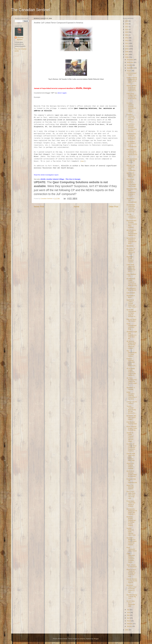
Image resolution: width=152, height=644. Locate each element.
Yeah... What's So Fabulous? (132, 566)
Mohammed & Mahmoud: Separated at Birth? (131, 241)
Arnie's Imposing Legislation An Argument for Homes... (132, 80)
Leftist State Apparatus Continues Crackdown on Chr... (131, 268)
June (129, 612)
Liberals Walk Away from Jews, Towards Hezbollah (131, 457)
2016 (127, 29)
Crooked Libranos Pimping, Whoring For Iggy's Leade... (131, 107)
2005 (127, 630)
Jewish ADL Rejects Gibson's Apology (130, 466)
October (130, 65)
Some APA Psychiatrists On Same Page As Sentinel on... (132, 313)
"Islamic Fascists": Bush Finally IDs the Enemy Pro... (131, 410)
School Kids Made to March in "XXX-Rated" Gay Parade (131, 183)
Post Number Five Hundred (132, 423)
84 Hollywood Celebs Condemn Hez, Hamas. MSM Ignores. (132, 282)
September (131, 68)
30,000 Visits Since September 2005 (131, 604)
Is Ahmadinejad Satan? (131, 74)
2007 (127, 54)
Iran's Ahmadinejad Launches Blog (132, 326)
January (130, 626)
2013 (127, 38)
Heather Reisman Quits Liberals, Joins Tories (131, 532)
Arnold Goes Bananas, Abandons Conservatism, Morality (132, 127)
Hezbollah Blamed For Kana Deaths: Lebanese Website (132, 541)
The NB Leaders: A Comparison (131, 216)
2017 (127, 27)
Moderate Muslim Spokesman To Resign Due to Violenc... (131, 521)
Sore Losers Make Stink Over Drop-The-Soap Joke (131, 495)
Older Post (114, 207)
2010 (127, 46)
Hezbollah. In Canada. (131, 388)
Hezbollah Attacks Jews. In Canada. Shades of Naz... (132, 589)
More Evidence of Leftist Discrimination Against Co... (132, 233)
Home (76, 207)
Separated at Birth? (131, 296)
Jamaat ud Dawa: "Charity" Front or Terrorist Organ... (130, 437)
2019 (127, 24)
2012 (127, 40)
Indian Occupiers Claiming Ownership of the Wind (132, 396)
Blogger (96, 639)
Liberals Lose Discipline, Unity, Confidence (131, 168)
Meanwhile (130, 246)
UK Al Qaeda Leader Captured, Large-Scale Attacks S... (131, 372)
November (130, 62)
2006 (127, 57)
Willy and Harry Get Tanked (131, 320)
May (128, 615)
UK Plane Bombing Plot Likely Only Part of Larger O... (132, 381)
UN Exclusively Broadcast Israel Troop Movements (131, 136)
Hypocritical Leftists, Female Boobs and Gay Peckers (131, 303)
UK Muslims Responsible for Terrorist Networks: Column (131, 345)
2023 (127, 21)
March (129, 621)
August (129, 71)
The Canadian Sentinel (30, 10)
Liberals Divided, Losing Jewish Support (132, 581)
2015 (127, 32)
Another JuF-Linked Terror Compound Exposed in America (132, 447)
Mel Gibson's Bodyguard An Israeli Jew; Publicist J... (132, 512)
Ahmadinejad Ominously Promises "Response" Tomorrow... (131, 208)
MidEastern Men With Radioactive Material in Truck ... (132, 192)
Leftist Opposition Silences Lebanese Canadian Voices (131, 558)
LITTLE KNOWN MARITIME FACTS (132, 161)
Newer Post (39, 207)
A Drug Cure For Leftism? (132, 403)
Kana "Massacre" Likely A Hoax (132, 549)
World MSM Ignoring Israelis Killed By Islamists (132, 474)
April (129, 618)
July (128, 610)
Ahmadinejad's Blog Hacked (131, 289)
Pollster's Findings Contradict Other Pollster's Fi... (132, 362)
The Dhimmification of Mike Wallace (132, 353)
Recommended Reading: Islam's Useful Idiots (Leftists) (132, 224)
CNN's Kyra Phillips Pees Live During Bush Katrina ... (131, 97)
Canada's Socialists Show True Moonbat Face (131, 118)
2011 (127, 43)
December (130, 60)
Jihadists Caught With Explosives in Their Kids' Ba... (132, 335)
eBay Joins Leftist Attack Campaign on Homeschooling (132, 153)
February (130, 624)
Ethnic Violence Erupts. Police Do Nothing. (132, 428)
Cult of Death (131, 293)
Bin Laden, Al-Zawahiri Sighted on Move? (131, 251)
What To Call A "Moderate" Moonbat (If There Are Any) (131, 573)
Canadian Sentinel (20, 39)
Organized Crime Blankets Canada (130, 259)
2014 (127, 35)
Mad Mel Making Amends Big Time (132, 597)
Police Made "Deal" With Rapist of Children (131, 504)
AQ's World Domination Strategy (131, 175)
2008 (127, 52)
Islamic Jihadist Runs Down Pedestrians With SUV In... (132, 88)
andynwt (82, 639)
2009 (127, 49)
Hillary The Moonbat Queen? (130, 487)
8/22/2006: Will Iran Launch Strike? (131, 417)
